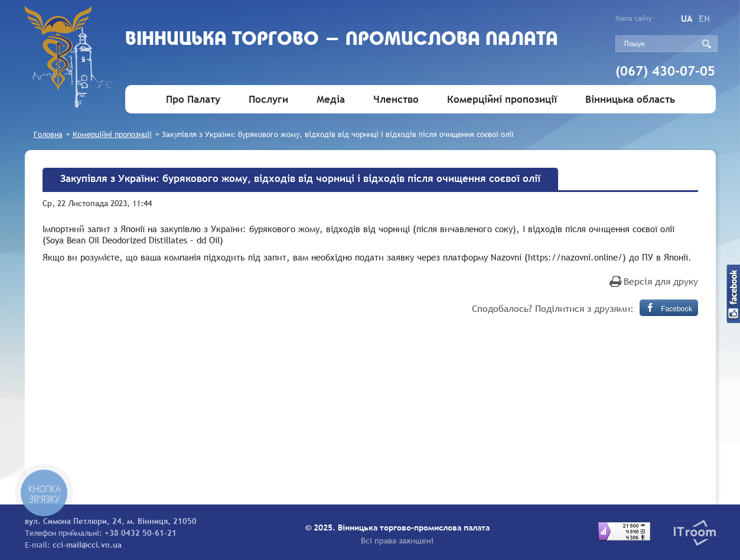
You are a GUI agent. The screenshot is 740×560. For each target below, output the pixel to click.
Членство (396, 100)
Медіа (331, 100)
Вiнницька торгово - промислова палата (342, 40)
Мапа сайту (634, 18)
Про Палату (193, 100)
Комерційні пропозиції (502, 100)
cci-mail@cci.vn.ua (87, 545)
